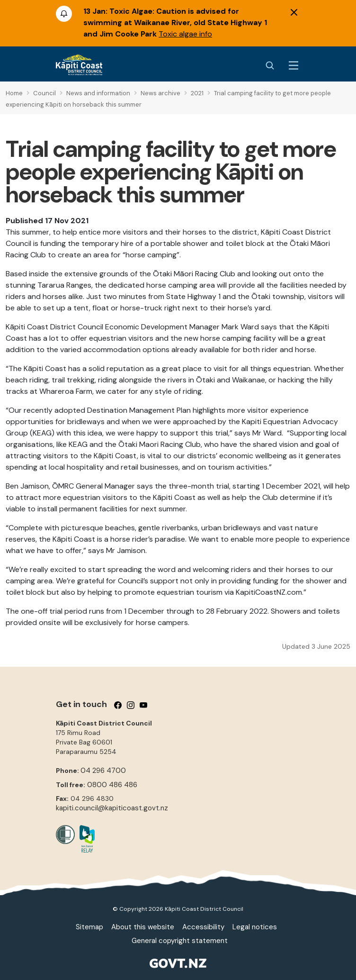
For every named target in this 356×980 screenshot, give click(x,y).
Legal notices (255, 927)
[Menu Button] (294, 65)
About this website (143, 927)
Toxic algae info (185, 34)
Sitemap (89, 927)
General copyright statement (180, 941)
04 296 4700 (103, 771)
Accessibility (203, 927)
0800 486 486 (112, 785)
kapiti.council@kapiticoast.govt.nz (112, 808)
